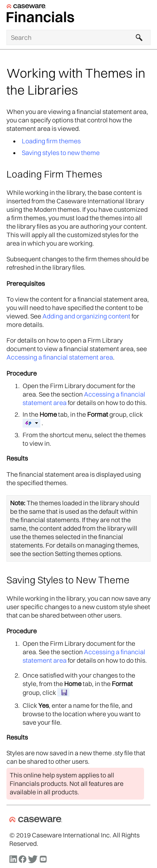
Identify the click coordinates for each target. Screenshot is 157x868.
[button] (139, 37)
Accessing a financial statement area (60, 357)
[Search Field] (78, 37)
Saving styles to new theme (61, 153)
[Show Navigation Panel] (146, 15)
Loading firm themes (51, 141)
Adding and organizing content (86, 316)
